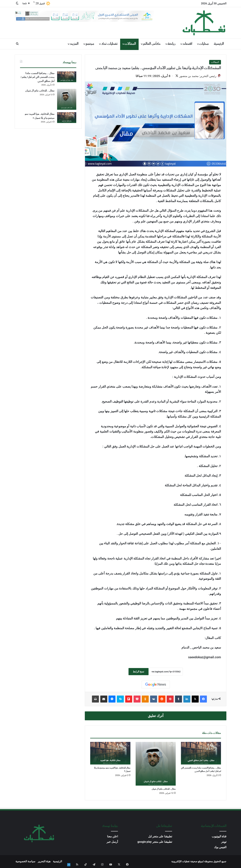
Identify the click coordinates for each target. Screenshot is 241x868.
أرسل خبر (112, 842)
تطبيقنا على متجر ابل (160, 837)
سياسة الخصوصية (25, 862)
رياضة (172, 44)
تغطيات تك (109, 44)
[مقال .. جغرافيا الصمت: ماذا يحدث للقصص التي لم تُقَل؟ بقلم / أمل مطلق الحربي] (201, 754)
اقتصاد (187, 44)
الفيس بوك (220, 848)
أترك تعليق (156, 716)
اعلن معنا (112, 837)
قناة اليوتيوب (219, 837)
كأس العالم (152, 44)
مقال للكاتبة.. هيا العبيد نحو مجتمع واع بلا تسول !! (112, 770)
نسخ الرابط (139, 672)
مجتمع (90, 44)
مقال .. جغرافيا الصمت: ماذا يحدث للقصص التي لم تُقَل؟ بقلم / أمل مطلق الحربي (201, 770)
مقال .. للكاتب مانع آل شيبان (164, 790)
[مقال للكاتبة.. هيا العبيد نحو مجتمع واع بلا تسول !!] (110, 754)
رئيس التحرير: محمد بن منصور (196, 76)
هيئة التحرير (44, 862)
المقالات (130, 44)
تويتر (224, 842)
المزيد (74, 44)
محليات (204, 44)
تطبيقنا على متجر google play (155, 842)
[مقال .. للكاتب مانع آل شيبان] (156, 764)
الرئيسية (219, 44)
